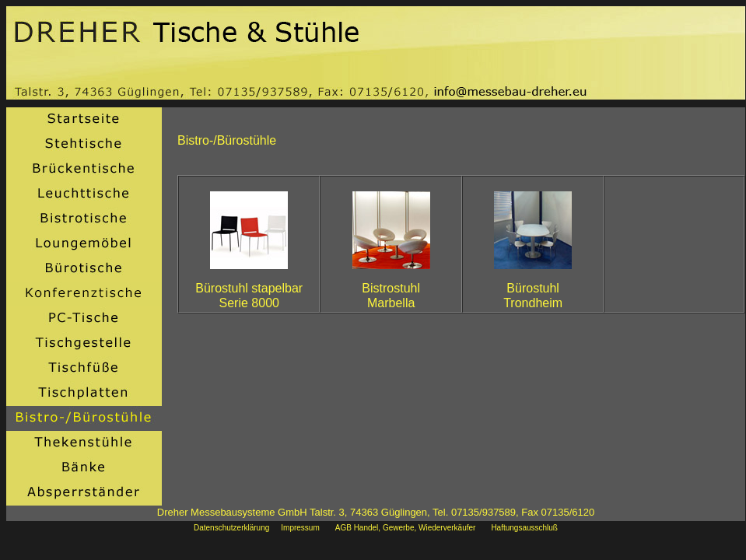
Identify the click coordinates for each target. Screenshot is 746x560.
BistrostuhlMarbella (391, 296)
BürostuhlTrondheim (533, 296)
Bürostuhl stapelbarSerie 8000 (249, 296)
